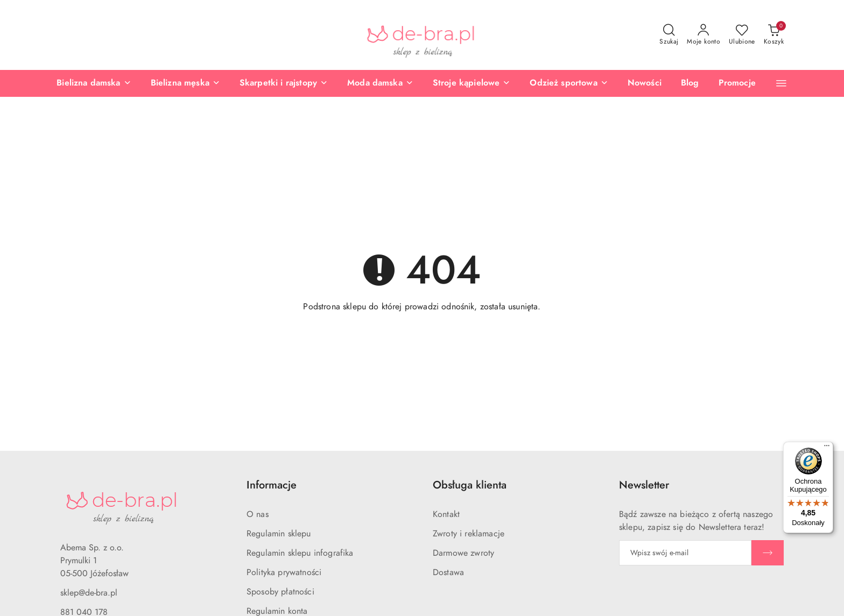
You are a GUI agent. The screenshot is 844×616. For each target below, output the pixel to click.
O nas (258, 514)
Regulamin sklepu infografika (300, 553)
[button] (781, 83)
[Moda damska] (380, 83)
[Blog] (690, 83)
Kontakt (446, 514)
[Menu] (827, 448)
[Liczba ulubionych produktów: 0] (742, 35)
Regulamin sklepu (279, 534)
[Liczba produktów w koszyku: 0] (774, 35)
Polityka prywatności (284, 572)
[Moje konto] (704, 35)
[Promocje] (737, 83)
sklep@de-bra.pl (89, 593)
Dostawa (448, 572)
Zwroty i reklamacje (469, 534)
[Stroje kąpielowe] (472, 83)
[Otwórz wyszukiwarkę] (669, 35)
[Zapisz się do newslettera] (685, 553)
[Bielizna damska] (94, 83)
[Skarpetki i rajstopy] (284, 83)
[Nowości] (645, 83)
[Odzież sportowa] (569, 83)
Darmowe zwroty (463, 553)
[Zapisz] (768, 553)
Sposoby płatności (280, 592)
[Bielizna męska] (185, 83)
